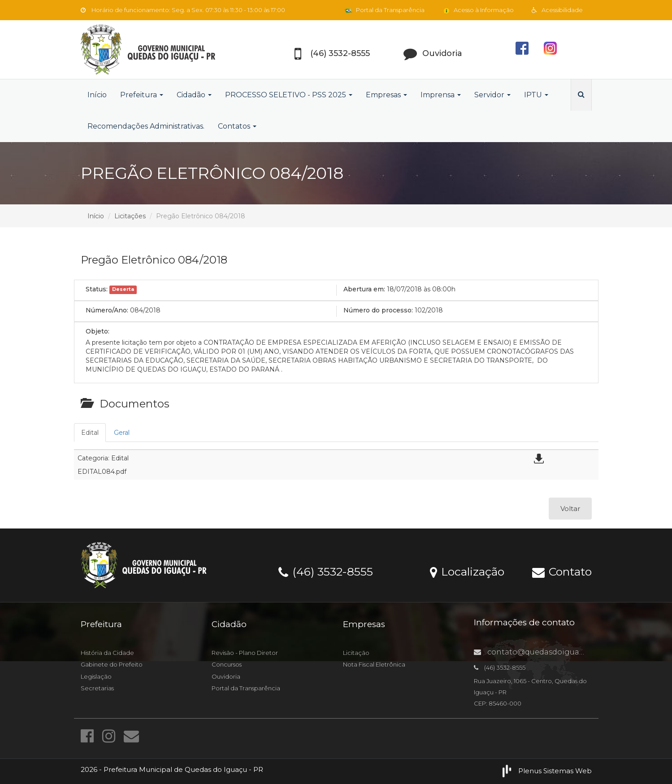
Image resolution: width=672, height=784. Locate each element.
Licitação (356, 653)
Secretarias (97, 688)
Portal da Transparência (385, 10)
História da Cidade (107, 653)
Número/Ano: (107, 310)
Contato (562, 571)
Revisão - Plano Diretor (245, 653)
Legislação (96, 676)
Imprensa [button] (441, 95)
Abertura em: (364, 289)
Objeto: (98, 331)
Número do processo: (378, 310)
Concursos (227, 664)
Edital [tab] (90, 433)
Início (97, 95)
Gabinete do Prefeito (112, 664)
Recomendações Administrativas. (146, 126)
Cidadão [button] (194, 95)
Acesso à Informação (478, 10)
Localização (467, 571)
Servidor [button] (492, 95)
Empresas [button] (386, 95)
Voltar (570, 509)
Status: (97, 289)
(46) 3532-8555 (326, 571)
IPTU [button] (536, 95)
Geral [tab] (122, 433)
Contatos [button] (237, 126)
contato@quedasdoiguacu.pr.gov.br (548, 652)
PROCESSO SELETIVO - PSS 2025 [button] (289, 95)
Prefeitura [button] (142, 95)
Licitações (130, 216)
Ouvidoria (226, 676)
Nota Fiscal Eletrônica (374, 664)
